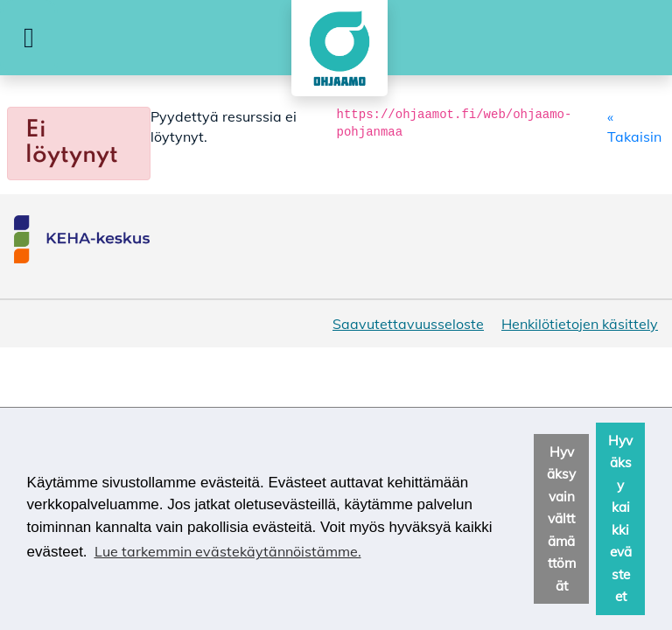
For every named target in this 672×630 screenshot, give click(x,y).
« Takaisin (634, 126)
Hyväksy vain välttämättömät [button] (561, 519)
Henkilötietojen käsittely (580, 324)
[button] (29, 38)
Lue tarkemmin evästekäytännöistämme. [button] (228, 551)
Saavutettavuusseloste (408, 324)
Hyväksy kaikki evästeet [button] (620, 519)
